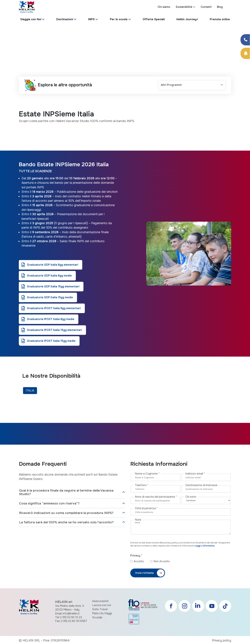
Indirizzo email (195, 474)
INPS (91, 19)
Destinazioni (65, 19)
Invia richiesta (145, 573)
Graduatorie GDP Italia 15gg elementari (53, 286)
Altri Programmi (171, 85)
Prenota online (220, 19)
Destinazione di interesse (201, 485)
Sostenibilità (184, 7)
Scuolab (97, 617)
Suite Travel (100, 609)
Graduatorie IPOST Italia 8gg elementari (54, 308)
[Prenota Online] (245, 53)
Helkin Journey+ (187, 19)
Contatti (206, 7)
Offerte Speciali (154, 19)
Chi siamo (164, 7)
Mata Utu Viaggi (102, 613)
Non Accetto (162, 561)
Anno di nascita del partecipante (156, 497)
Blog (220, 7)
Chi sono (191, 497)
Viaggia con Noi (31, 19)
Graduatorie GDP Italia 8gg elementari (53, 265)
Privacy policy (222, 640)
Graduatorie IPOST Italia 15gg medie (51, 341)
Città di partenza (146, 508)
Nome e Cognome (147, 474)
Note (138, 520)
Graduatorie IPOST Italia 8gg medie (51, 319)
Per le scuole (119, 19)
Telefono (142, 485)
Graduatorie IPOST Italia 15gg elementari (54, 330)
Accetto (142, 561)
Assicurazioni (100, 601)
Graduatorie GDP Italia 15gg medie (50, 297)
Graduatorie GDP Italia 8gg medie (49, 276)
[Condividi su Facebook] (245, 40)
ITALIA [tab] (30, 390)
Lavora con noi (102, 605)
